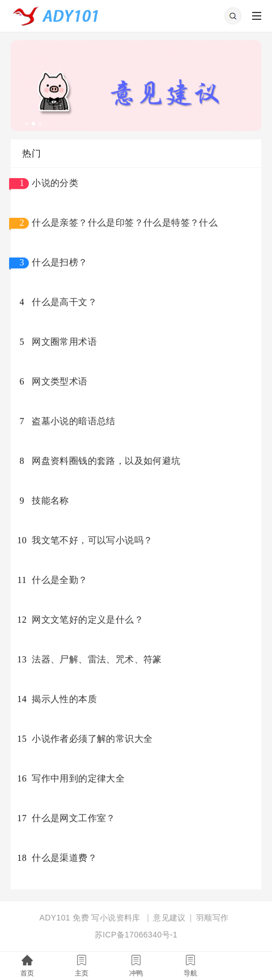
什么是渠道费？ (64, 858)
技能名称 (50, 500)
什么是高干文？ (64, 302)
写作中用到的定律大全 (78, 778)
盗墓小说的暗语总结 (74, 421)
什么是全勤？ (59, 580)
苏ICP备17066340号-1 (136, 935)
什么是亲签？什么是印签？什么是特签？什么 (125, 223)
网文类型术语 (59, 381)
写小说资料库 (116, 918)
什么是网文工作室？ (74, 818)
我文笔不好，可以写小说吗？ (92, 540)
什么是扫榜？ (59, 262)
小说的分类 (55, 183)
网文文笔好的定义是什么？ (88, 620)
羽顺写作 (212, 918)
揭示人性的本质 (64, 699)
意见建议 (169, 918)
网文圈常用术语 (64, 342)
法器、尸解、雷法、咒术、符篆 (97, 659)
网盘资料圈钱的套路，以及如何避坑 (106, 461)
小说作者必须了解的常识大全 (92, 739)
